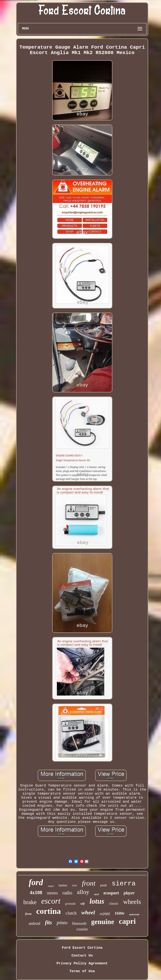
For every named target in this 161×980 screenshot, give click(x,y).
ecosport (111, 893)
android (34, 923)
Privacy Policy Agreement (82, 964)
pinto (62, 922)
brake (30, 902)
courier (82, 929)
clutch (71, 913)
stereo (52, 893)
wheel (88, 912)
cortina (49, 911)
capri (127, 921)
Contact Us (82, 956)
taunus (63, 885)
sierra (124, 884)
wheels (132, 902)
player (129, 893)
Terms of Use (82, 971)
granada (70, 904)
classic (114, 903)
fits (48, 922)
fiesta (28, 914)
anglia (51, 886)
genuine (103, 922)
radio (67, 893)
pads (104, 885)
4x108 (36, 893)
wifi (83, 904)
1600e (120, 913)
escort (51, 901)
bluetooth (79, 923)
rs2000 (105, 914)
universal (134, 914)
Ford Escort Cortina (82, 948)
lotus (97, 901)
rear (75, 885)
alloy (83, 892)
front (89, 883)
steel (96, 894)
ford (36, 882)
